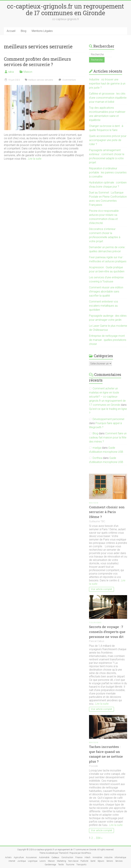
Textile (61, 865)
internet (12, 861)
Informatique (120, 857)
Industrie (108, 857)
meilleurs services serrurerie (41, 80)
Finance (79, 857)
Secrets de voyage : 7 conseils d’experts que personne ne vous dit (107, 632)
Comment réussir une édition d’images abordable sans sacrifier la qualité (106, 292)
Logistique (33, 861)
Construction (67, 857)
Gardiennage (50, 865)
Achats (8, 857)
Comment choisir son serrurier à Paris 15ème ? (107, 512)
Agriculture (19, 857)
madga (97, 448)
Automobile (44, 857)
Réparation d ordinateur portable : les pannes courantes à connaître (108, 172)
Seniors (110, 861)
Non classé (73, 861)
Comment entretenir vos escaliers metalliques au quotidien (104, 306)
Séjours (101, 861)
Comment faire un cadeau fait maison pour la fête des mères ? (108, 437)
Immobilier (97, 857)
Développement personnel (108, 419)
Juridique (22, 861)
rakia (11, 72)
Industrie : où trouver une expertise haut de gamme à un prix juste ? (107, 84)
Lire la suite (35, 159)
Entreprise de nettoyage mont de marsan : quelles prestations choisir (108, 340)
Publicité (84, 861)
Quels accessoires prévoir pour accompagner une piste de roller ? (108, 140)
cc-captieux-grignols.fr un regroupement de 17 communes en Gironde (65, 9)
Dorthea (97, 458)
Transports (81, 865)
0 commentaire (67, 80)
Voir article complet (101, 589)
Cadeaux (55, 857)
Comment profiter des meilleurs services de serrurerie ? (37, 62)
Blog (24, 31)
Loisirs (43, 861)
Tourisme (95, 623)
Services (119, 861)
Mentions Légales (42, 31)
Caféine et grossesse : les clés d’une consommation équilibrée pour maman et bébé (108, 98)
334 (98, 838)
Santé (93, 861)
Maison (28, 72)
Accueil (11, 31)
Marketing (61, 861)
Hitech (88, 857)
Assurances (31, 857)
